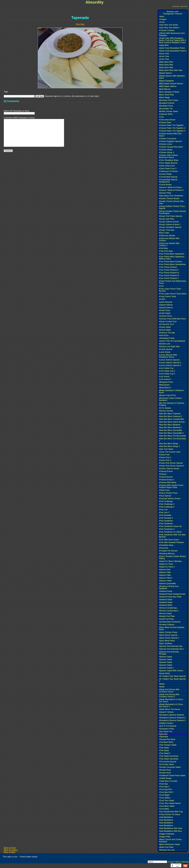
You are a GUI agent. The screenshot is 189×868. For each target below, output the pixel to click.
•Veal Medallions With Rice (170, 831)
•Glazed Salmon (166, 305)
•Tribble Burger (165, 778)
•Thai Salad (164, 748)
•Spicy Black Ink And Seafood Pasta (172, 628)
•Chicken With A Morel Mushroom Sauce (168, 156)
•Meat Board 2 (165, 388)
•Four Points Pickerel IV (169, 275)
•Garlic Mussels (166, 302)
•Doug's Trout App (167, 230)
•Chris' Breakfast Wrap (169, 160)
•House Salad (165, 327)
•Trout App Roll (165, 789)
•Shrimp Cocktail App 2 (169, 611)
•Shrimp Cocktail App (168, 608)
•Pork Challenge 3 (167, 507)
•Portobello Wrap (166, 545)
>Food (162, 22)
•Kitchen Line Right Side (169, 347)
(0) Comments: (12, 101)
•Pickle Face (164, 490)
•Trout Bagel (164, 795)
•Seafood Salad (166, 600)
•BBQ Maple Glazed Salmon (171, 84)
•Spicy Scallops (165, 643)
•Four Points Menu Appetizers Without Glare (172, 258)
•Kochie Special (166, 349)
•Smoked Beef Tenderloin (170, 622)
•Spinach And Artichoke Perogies (169, 653)
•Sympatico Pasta (166, 729)
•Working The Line (167, 850)
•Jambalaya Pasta (167, 338)
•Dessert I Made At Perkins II (171, 190)
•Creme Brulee (165, 185)
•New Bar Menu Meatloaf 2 (170, 427)
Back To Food (10, 848)
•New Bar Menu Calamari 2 (170, 416)
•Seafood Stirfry (166, 605)
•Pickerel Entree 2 (167, 480)
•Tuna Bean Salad (167, 806)
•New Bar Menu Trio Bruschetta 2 (172, 440)
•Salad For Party (166, 564)
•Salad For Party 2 (167, 567)
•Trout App (163, 784)
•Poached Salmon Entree (170, 499)
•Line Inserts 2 (165, 379)
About (178, 862)
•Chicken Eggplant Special (170, 141)
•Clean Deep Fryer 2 (168, 169)
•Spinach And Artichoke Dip (171, 646)
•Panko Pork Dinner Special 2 (172, 466)
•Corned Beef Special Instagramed (168, 181)
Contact (171, 862)
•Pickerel (163, 474)
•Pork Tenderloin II (167, 529)
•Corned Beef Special (168, 177)
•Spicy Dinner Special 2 (169, 638)
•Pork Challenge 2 (167, 504)
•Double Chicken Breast (169, 198)
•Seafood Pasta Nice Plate (170, 597)
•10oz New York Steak (168, 25)
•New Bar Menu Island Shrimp (172, 422)
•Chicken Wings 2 (166, 152)
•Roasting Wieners (167, 554)
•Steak (162, 684)
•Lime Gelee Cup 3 (167, 374)
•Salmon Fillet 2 (166, 578)
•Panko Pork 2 (165, 457)
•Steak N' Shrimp (166, 712)
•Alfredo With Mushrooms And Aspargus (172, 34)
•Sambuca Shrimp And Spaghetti (169, 587)
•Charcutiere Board (167, 120)
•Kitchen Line (165, 344)
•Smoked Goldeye (167, 625)
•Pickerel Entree (166, 477)
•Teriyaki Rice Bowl (167, 739)
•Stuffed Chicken (166, 723)
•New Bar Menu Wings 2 (169, 446)
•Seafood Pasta (166, 591)
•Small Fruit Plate (166, 619)
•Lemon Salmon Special (169, 360)
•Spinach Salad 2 (166, 668)
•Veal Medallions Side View (170, 828)
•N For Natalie (165, 408)
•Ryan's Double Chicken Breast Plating (172, 557)
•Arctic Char (164, 54)
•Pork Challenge (166, 501)
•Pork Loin (163, 510)
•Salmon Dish (165, 570)
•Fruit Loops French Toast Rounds (170, 290)
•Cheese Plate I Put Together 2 (172, 128)
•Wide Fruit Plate (166, 847)
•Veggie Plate (165, 837)
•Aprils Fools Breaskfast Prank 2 (173, 51)
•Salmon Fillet (165, 572)
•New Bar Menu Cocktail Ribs (171, 419)
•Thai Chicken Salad (168, 745)
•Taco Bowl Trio (165, 732)
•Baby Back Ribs (166, 62)
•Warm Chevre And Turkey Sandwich (170, 841)
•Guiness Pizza (165, 316)
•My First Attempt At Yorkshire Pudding (172, 404)
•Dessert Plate (165, 193)
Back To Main (10, 852)
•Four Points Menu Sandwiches (172, 264)
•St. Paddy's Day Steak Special (172, 676)
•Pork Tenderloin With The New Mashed (172, 536)
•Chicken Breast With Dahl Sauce (170, 135)
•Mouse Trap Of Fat (167, 395)
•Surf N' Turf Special (167, 726)
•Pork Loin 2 (164, 512)
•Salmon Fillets (165, 581)
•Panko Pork (164, 455)
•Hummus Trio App (167, 333)
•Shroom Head (165, 613)
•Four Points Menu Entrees (170, 262)
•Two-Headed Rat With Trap (171, 812)
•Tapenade (163, 737)
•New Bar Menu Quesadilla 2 (171, 433)
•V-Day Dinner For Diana (169, 814)
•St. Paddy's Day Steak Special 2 (172, 680)
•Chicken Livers (166, 144)
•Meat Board (164, 385)
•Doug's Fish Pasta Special (170, 216)
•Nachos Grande (166, 411)
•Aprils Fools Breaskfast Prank (172, 48)
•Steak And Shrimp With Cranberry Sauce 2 (169, 695)
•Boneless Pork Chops (168, 100)
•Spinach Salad (165, 657)
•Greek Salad (165, 313)
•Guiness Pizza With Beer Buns (172, 319)
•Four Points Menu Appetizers (172, 254)
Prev (78, 24)
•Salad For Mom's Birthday (170, 561)
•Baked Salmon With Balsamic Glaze (172, 77)
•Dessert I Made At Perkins (170, 187)
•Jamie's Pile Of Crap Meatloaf (172, 341)
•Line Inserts (164, 376)
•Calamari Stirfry (166, 114)
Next (82, 24)
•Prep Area (164, 548)
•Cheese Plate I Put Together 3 (172, 131)
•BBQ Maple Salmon (168, 86)
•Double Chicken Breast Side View (171, 202)
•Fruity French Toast (167, 296)
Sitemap (185, 862)
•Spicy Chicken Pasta (168, 632)
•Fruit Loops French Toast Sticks (173, 294)
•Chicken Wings (166, 150)
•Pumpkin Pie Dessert (168, 551)
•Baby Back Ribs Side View (171, 70)
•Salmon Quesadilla (167, 583)
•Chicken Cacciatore (168, 139)
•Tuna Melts (164, 809)
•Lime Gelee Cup (166, 368)
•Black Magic (164, 97)
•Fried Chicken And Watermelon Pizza (172, 282)
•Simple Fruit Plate (167, 616)
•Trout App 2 (164, 787)
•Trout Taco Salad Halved (170, 803)
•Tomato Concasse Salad (170, 767)
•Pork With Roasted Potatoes (171, 542)
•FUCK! (162, 299)
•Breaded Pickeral (167, 103)
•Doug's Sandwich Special (170, 227)
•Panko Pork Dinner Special (171, 463)
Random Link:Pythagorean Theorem (173, 13)
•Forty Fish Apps (166, 251)
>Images (163, 19)
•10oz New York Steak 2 (169, 28)
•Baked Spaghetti (166, 81)
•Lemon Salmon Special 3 (170, 365)
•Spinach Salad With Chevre (171, 671)
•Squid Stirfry (164, 673)
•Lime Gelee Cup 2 (167, 371)
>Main (162, 16)
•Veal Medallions (166, 817)
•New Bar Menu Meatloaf (170, 425)
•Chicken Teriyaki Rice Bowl (171, 147)
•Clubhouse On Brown (168, 171)
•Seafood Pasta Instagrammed (172, 594)
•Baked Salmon (165, 73)
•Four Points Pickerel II (169, 270)
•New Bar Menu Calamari (170, 414)
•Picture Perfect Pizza (168, 493)
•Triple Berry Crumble (168, 781)
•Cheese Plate (165, 122)
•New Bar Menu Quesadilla (170, 430)
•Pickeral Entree (166, 471)
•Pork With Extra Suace (169, 540)
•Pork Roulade (165, 515)
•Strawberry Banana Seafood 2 (172, 718)
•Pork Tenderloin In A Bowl (170, 532)
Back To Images (11, 850)
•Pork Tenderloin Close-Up (170, 526)
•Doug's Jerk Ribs (166, 219)
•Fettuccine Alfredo (167, 236)
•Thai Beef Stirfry (166, 742)
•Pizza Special (165, 496)
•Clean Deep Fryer (167, 166)
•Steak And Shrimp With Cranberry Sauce (169, 691)
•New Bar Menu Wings (169, 444)
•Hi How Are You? (166, 324)
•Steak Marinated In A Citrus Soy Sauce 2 (171, 705)
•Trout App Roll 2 (166, 792)
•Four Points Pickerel (168, 267)
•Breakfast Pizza (166, 106)
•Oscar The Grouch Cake (170, 452)
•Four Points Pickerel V (169, 278)
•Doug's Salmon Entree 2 (170, 224)
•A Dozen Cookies (167, 30)
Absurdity (94, 2)
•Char (161, 117)
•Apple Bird (164, 45)
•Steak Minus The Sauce (169, 709)
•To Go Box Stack (166, 764)
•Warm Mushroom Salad (169, 844)
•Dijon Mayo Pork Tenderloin (171, 196)
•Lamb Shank (165, 352)
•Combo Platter (165, 174)
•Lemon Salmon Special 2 (170, 363)
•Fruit (161, 286)
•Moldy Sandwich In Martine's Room (171, 391)
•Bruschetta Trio (166, 109)
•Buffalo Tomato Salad (168, 111)
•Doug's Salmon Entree (169, 222)
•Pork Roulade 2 (166, 518)
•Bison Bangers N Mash (169, 92)
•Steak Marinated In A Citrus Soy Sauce (171, 700)
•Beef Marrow (165, 89)
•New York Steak (166, 449)
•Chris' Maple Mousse (168, 163)
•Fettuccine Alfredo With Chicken (169, 239)
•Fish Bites (163, 248)
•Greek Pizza (164, 310)
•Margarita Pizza (166, 382)
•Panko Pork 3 (165, 460)
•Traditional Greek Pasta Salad (172, 775)
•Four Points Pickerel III (169, 273)
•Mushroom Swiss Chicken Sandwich (170, 399)
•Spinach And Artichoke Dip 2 (171, 649)
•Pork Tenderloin (166, 521)
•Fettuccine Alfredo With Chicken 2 (169, 244)
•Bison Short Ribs (166, 95)
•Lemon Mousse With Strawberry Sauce (168, 356)
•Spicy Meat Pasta (167, 641)
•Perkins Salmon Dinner (169, 469)
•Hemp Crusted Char (168, 321)
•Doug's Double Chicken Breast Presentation (172, 212)
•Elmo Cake (164, 233)
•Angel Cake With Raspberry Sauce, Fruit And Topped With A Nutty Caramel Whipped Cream (172, 40)
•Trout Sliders (165, 798)
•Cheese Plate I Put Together (171, 125)
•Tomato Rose (165, 770)
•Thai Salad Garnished (169, 756)
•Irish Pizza (164, 335)
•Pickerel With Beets (168, 482)
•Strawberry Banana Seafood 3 (172, 720)
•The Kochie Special (167, 762)
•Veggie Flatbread (167, 834)
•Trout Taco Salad (166, 801)
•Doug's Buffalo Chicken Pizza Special (172, 207)
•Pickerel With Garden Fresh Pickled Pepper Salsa (171, 486)
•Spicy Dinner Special (168, 635)
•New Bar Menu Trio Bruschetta (172, 436)
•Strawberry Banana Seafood (171, 715)
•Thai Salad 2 (165, 753)
